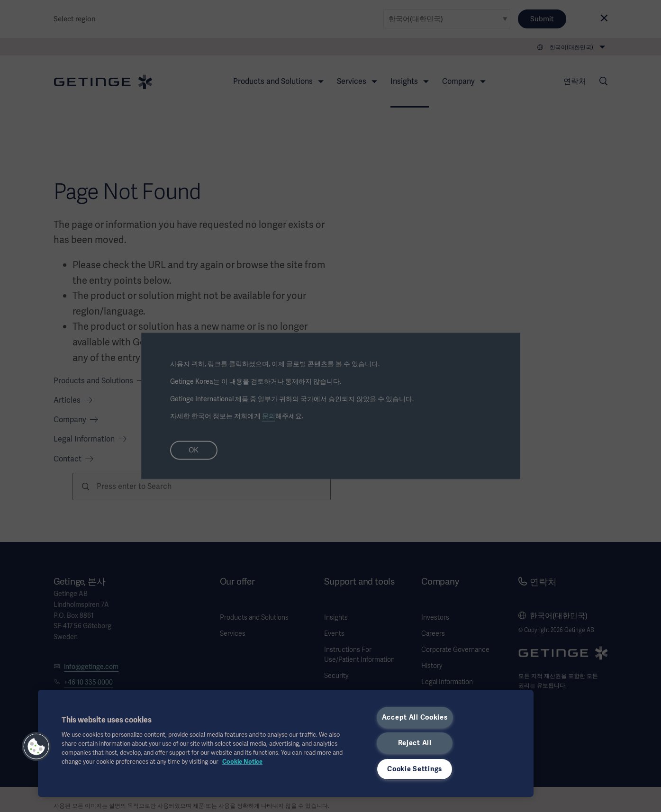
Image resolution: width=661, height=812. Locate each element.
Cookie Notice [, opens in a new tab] (242, 762)
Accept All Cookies (415, 717)
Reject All (415, 743)
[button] (36, 747)
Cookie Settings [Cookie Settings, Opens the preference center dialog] (415, 769)
